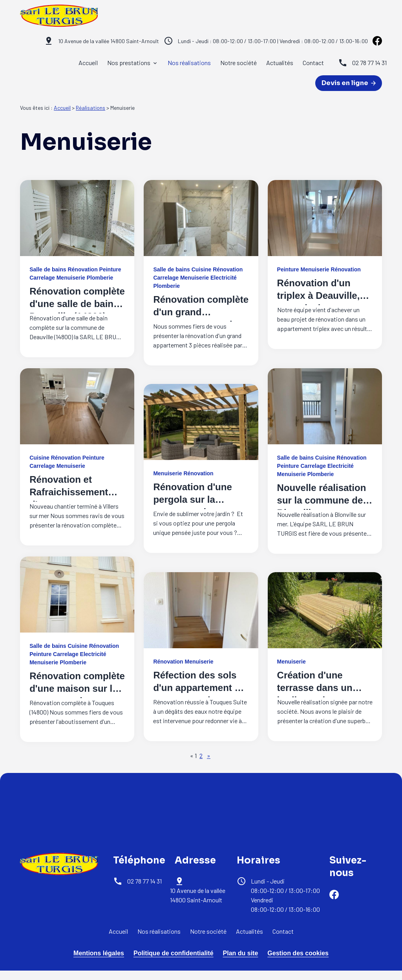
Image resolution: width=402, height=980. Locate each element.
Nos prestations (129, 63)
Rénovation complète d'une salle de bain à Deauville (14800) (77, 304)
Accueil (88, 63)
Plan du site (241, 953)
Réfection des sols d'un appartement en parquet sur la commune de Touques (199, 700)
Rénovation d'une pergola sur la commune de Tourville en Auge (192, 506)
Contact (313, 63)
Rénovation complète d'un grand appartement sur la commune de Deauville (201, 325)
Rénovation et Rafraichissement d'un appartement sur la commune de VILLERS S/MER (72, 505)
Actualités (280, 63)
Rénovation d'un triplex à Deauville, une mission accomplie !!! (319, 302)
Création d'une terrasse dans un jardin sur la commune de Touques (315, 700)
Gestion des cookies (298, 953)
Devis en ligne (349, 83)
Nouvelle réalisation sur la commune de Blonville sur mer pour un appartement (324, 506)
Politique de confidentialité (174, 953)
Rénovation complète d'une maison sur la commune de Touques (77, 695)
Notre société (238, 63)
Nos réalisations (189, 63)
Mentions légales (99, 953)
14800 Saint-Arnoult (109, 41)
